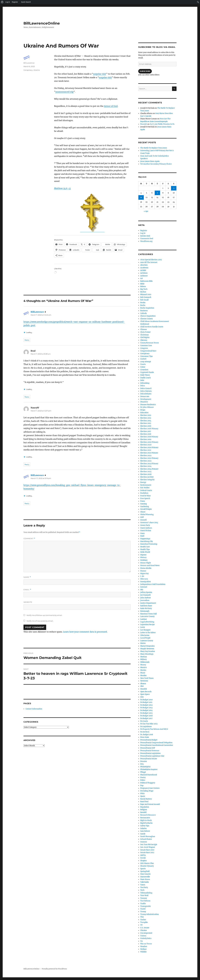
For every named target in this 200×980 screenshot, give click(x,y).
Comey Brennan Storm (150, 343)
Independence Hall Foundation (153, 584)
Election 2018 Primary (149, 437)
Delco (143, 386)
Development (146, 399)
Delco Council (146, 388)
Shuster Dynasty (147, 866)
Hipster (143, 555)
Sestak (143, 858)
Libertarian (145, 635)
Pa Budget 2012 (146, 705)
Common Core (146, 346)
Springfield (145, 871)
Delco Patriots (146, 391)
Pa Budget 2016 (146, 716)
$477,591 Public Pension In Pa (162, 124)
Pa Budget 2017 (146, 718)
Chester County (146, 319)
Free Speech (145, 498)
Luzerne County (147, 641)
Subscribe (145, 71)
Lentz (143, 627)
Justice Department (148, 603)
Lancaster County (147, 616)
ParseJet (144, 124)
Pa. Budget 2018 (147, 735)
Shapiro (143, 861)
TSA (142, 917)
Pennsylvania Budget (149, 740)
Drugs (143, 410)
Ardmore (144, 276)
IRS (142, 590)
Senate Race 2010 (147, 850)
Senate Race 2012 (147, 853)
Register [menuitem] (15, 2)
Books (143, 303)
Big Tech (144, 289)
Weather (144, 946)
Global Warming (147, 515)
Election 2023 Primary (149, 464)
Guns (142, 533)
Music (143, 673)
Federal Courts (146, 490)
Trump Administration (150, 914)
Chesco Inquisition (148, 316)
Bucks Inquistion (147, 308)
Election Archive (147, 477)
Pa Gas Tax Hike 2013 (149, 724)
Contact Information (34, 709)
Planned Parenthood (149, 775)
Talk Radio (145, 882)
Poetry (143, 777)
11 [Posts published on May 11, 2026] (141, 197)
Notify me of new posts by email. (40, 621)
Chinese (144, 329)
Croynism (144, 370)
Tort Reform (145, 901)
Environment (146, 485)
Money (143, 665)
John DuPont (146, 598)
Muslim (143, 675)
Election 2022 (146, 456)
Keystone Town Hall (148, 614)
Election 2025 (146, 472)
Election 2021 (146, 450)
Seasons (144, 842)
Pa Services (145, 732)
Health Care (145, 547)
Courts (143, 364)
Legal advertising (147, 622)
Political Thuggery (148, 783)
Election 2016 (146, 426)
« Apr (146, 211)
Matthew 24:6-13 (62, 188)
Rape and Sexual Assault (150, 804)
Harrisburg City (147, 541)
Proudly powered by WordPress (54, 969)
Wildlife (143, 952)
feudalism (144, 493)
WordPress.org (146, 241)
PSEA (142, 794)
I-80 (142, 576)
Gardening (145, 506)
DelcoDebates (146, 394)
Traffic (143, 904)
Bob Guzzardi (146, 297)
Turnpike (144, 922)
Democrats (145, 396)
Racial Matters (146, 799)
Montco (143, 667)
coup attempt (146, 362)
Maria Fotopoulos (147, 646)
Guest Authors (146, 528)
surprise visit (100, 74)
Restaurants (145, 818)
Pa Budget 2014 (146, 710)
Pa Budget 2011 (146, 702)
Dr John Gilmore (147, 407)
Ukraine (37, 70)
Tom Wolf (144, 895)
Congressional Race (148, 351)
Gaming (144, 504)
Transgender (146, 906)
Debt (142, 380)
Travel (143, 909)
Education (144, 413)
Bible (142, 284)
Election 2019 (146, 439)
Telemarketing (146, 893)
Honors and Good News (150, 566)
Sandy (143, 834)
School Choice (146, 839)
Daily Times (145, 375)
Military (143, 659)
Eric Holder (145, 488)
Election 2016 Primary (149, 429)
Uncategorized (146, 933)
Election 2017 (146, 431)
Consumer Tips (146, 356)
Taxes (143, 885)
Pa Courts (144, 721)
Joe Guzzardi (145, 595)
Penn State (145, 737)
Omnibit (144, 689)
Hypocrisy (144, 574)
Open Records (146, 692)
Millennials (145, 662)
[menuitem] (2, 2)
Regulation (145, 807)
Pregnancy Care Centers (150, 788)
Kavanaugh (145, 611)
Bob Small (144, 300)
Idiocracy (144, 579)
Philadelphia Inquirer (149, 769)
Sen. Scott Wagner (148, 847)
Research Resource (148, 815)
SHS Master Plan (147, 863)
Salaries (143, 828)
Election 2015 (146, 423)
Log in (143, 233)
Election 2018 (146, 434)
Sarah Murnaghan (148, 836)
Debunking (145, 383)
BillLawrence (29, 63)
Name (27, 577)
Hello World (145, 552)
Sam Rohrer (145, 831)
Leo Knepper (145, 630)
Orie (142, 697)
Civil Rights (145, 337)
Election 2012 (146, 415)
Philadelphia (145, 767)
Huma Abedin (146, 568)
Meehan (144, 657)
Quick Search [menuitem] (26, 2)
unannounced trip (64, 92)
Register (144, 231)
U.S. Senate (145, 928)
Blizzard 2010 (146, 295)
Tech (142, 890)
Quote (143, 796)
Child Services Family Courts (152, 327)
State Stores (145, 879)
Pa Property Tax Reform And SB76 (154, 729)
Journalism (145, 600)
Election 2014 (146, 421)
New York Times (147, 678)
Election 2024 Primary (149, 469)
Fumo (143, 501)
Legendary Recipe (147, 625)
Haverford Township (149, 544)
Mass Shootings (147, 654)
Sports (143, 869)
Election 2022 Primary (149, 458)
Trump (143, 912)
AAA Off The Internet (149, 262)
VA (141, 941)
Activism (144, 273)
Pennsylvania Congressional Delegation (156, 743)
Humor (143, 571)
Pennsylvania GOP (148, 748)
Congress (144, 348)
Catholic (144, 313)
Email (27, 590)
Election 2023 (146, 461)
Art (142, 278)
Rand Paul (144, 802)
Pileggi (143, 772)
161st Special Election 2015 (151, 260)
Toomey (144, 898)
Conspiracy (28, 70)
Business (144, 311)
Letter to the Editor (148, 633)
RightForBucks (146, 823)
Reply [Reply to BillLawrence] (27, 340)
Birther (143, 292)
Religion (144, 810)
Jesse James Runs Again (150, 161)
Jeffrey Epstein (146, 592)
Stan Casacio (145, 874)
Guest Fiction (146, 531)
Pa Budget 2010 (146, 700)
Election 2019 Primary (149, 442)
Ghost (143, 512)
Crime (143, 367)
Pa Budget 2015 (146, 713)
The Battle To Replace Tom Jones (154, 148)
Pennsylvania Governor (150, 751)
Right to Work (146, 820)
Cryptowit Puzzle (147, 372)
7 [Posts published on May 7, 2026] (157, 193)
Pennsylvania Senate (149, 759)
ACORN (143, 270)
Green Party (145, 525)
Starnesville (145, 877)
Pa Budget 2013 (146, 708)
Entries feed (145, 236)
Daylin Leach (146, 378)
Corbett (143, 359)
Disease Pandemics (148, 405)
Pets (142, 764)
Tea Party (144, 887)
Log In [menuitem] (8, 2)
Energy (143, 482)
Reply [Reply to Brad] (27, 397)
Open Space (145, 694)
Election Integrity (147, 480)
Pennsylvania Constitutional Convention (157, 745)
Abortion (144, 265)
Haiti (142, 536)
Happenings (145, 539)
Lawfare (144, 619)
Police (143, 780)
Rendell (143, 812)
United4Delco (146, 938)
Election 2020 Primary (149, 447)
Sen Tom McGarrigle (149, 845)
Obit (142, 686)
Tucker (143, 920)
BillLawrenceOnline (42, 23)
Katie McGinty (146, 608)
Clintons (144, 340)
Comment (29, 539)
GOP (142, 517)
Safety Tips (145, 826)
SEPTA (143, 855)
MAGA (143, 643)
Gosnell (143, 520)
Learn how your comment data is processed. (85, 632)
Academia (144, 268)
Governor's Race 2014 (149, 523)
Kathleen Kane (146, 606)
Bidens (143, 286)
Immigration (146, 582)
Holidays (144, 560)
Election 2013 (146, 418)
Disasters (144, 402)
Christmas (145, 335)
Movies (143, 670)
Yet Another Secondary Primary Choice (156, 164)
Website (28, 602)
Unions (143, 936)
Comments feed (147, 239)
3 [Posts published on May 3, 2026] (174, 188)
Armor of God (111, 106)
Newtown (144, 681)
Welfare (143, 949)
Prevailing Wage (147, 791)
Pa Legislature (146, 726)
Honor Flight (146, 563)
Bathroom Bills (146, 281)
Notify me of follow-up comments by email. (44, 615)
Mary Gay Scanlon (148, 651)
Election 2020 (146, 445)
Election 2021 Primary (149, 453)
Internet (144, 587)
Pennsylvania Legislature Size (152, 756)
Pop (142, 785)
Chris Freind (145, 332)
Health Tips (145, 549)
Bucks (143, 305)
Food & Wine (145, 496)
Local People (145, 638)
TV (141, 925)
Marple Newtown (147, 649)
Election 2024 (146, 466)
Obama (143, 684)
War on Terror (146, 944)
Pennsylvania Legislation (150, 753)
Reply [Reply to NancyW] (27, 464)
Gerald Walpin (146, 509)
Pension (144, 761)
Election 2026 (146, 474)
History (143, 557)
